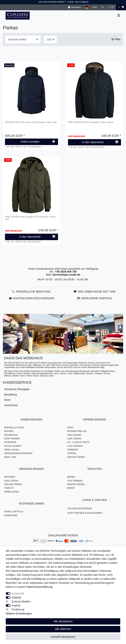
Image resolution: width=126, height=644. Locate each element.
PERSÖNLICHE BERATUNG (33, 292)
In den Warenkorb (100, 142)
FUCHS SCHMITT (13, 446)
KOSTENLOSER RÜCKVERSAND (34, 298)
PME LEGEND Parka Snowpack (91, 122)
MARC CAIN (10, 457)
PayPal (16, 606)
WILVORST (10, 477)
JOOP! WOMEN (12, 439)
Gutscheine (11, 405)
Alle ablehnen (63, 629)
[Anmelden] (75, 7)
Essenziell (18, 593)
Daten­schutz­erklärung (39, 587)
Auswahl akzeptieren (63, 637)
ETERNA (72, 453)
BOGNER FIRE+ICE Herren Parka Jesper (31, 122)
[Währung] (95, 7)
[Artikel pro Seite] (50, 39)
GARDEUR (73, 450)
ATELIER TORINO (76, 457)
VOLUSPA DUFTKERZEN (80, 508)
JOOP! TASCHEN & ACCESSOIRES (85, 513)
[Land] (87, 7)
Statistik (17, 597)
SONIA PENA (11, 515)
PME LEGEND (74, 435)
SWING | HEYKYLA (14, 512)
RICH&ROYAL (11, 435)
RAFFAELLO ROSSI (14, 427)
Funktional (18, 610)
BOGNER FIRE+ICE (77, 431)
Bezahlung (11, 395)
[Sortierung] (23, 39)
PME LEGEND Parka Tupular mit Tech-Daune (30, 218)
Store (7, 400)
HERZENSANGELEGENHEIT (18, 453)
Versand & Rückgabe (17, 389)
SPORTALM (10, 442)
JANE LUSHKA (11, 450)
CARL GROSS (74, 439)
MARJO (71, 488)
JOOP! (70, 427)
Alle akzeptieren (63, 621)
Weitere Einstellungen (19, 614)
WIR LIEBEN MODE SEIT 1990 (97, 292)
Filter (116, 39)
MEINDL (71, 477)
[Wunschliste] (111, 7)
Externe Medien (21, 601)
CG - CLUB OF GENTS (78, 442)
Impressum (36, 583)
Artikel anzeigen (38, 142)
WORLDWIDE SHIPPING (97, 298)
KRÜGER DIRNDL (76, 484)
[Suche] (103, 7)
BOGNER (9, 431)
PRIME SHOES (12, 492)
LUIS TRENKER (75, 446)
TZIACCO (9, 488)
